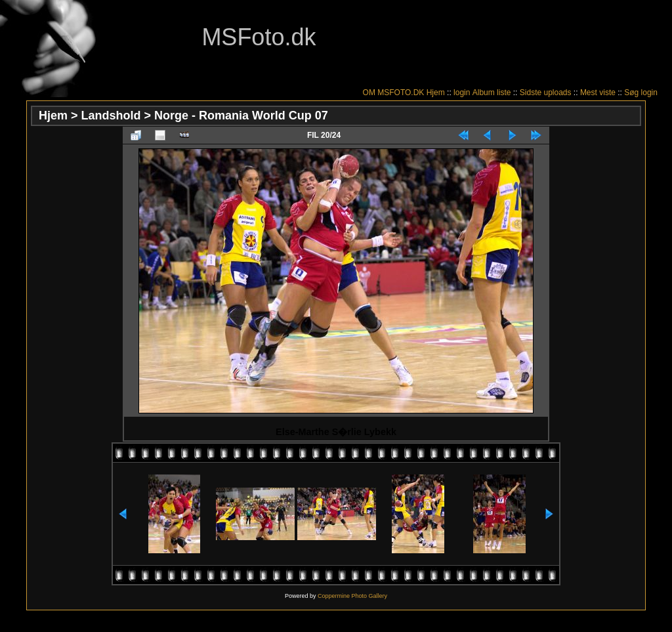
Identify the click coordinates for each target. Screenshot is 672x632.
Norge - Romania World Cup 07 (241, 116)
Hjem (436, 93)
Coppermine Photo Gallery (352, 596)
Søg (631, 93)
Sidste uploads (546, 93)
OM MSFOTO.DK (394, 93)
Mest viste (598, 93)
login (462, 93)
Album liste (492, 93)
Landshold (111, 116)
